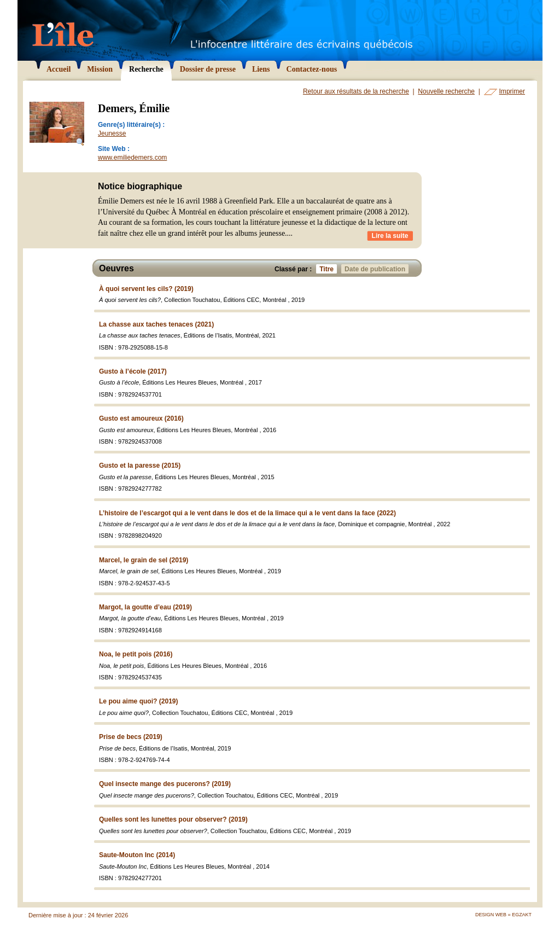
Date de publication (377, 269)
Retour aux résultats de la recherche (356, 91)
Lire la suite (390, 236)
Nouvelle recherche (446, 91)
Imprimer (512, 91)
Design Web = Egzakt (503, 915)
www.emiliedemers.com (132, 158)
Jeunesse (112, 133)
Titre (328, 269)
